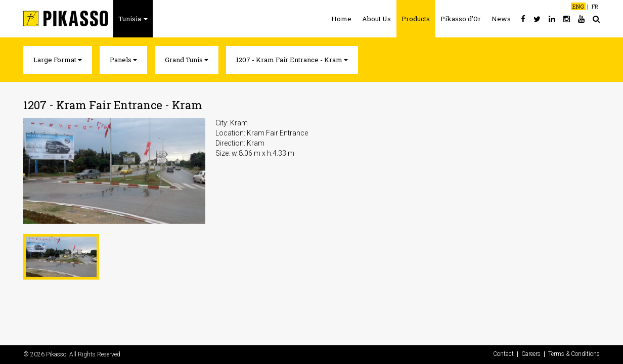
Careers (531, 354)
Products (416, 19)
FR (595, 6)
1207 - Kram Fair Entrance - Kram (292, 60)
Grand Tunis (187, 60)
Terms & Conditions (574, 354)
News (501, 19)
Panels (123, 60)
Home (341, 19)
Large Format (58, 60)
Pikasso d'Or (461, 19)
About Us (376, 19)
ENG (578, 6)
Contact (503, 354)
